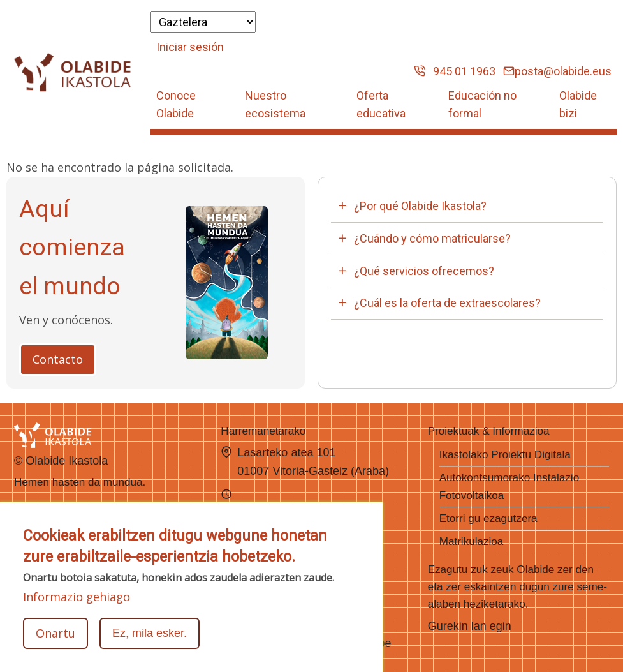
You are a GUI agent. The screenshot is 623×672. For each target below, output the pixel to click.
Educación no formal (482, 105)
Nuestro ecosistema (275, 105)
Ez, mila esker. (150, 634)
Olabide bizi (578, 105)
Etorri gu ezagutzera (488, 519)
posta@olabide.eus (557, 71)
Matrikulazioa (472, 541)
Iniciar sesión (190, 47)
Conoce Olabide (176, 105)
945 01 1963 (455, 71)
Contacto (58, 359)
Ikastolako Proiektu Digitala (505, 455)
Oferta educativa (381, 105)
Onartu (55, 634)
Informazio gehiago (77, 597)
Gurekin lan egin (470, 626)
